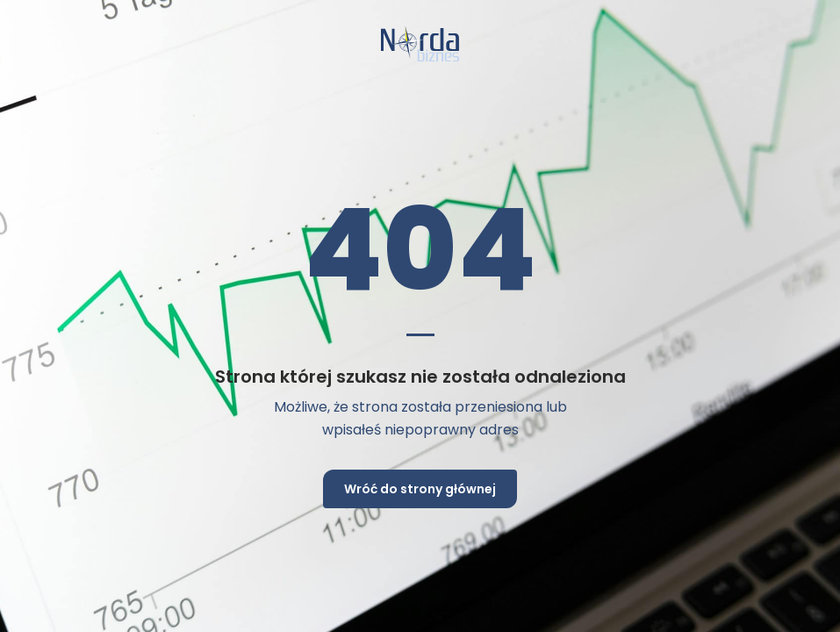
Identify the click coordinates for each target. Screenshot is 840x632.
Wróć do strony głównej (420, 489)
